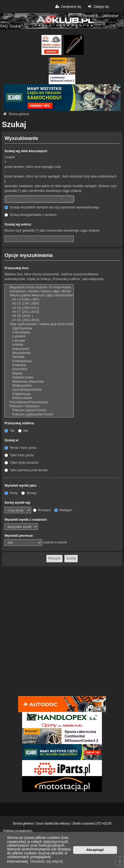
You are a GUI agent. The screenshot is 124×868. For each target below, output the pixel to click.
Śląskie (39, 374)
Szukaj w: (12, 440)
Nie (23, 431)
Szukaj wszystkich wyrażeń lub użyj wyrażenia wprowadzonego (52, 207)
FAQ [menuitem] (4, 26)
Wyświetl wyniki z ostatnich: (26, 520)
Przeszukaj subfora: (20, 423)
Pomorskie (39, 369)
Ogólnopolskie (39, 328)
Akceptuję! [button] (95, 850)
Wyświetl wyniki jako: (21, 486)
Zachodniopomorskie (39, 390)
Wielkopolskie (39, 386)
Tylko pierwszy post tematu (26, 470)
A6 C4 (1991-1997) (39, 300)
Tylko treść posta (19, 455)
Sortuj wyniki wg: (18, 503)
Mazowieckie (39, 353)
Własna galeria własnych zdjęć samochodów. (39, 295)
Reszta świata (39, 398)
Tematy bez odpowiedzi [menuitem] (92, 16)
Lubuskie (39, 341)
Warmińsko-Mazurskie (39, 382)
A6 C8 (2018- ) (39, 316)
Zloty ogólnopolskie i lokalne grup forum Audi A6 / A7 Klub (39, 324)
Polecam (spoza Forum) (39, 410)
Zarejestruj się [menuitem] (68, 7)
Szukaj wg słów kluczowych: (26, 151)
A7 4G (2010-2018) (39, 320)
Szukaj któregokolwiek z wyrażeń (30, 215)
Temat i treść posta (20, 448)
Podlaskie (39, 365)
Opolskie (39, 357)
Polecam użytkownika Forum (39, 415)
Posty (11, 493)
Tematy (29, 493)
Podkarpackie (39, 361)
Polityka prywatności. (18, 831)
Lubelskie (39, 336)
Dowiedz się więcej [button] (47, 861)
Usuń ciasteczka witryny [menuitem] (53, 823)
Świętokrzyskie (39, 378)
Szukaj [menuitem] (15, 26)
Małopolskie (39, 349)
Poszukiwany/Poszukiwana (39, 402)
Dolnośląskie (39, 332)
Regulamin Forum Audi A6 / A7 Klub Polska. (39, 287)
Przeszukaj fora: (17, 268)
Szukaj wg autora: (18, 224)
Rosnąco (42, 510)
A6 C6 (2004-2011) (39, 308)
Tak (10, 431)
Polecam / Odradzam (39, 406)
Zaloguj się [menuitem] (98, 7)
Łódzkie (39, 345)
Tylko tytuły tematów (21, 463)
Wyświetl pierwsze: (19, 536)
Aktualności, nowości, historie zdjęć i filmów (39, 291)
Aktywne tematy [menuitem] (114, 16)
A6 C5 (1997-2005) (39, 304)
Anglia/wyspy (39, 394)
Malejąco (63, 510)
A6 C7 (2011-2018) (39, 312)
